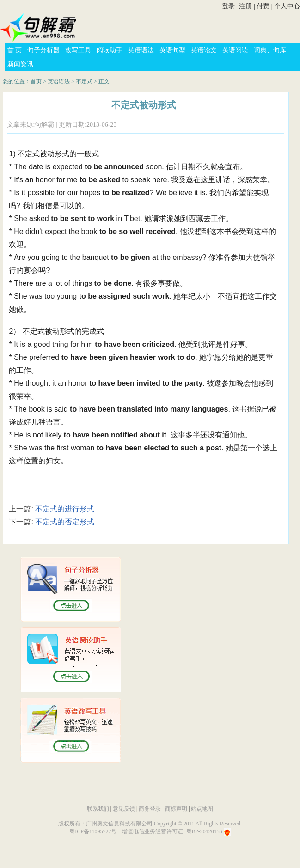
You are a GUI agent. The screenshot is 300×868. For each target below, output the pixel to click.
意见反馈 (124, 809)
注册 (245, 6)
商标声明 (176, 809)
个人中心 (287, 6)
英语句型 (172, 50)
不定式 (84, 81)
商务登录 (150, 809)
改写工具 (78, 50)
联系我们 (98, 809)
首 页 (15, 50)
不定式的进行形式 (65, 509)
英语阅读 (235, 50)
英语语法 (141, 50)
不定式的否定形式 (65, 522)
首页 (36, 81)
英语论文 (204, 50)
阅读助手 (110, 50)
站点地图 (202, 809)
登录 (228, 6)
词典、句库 (270, 50)
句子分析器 (43, 50)
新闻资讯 (20, 64)
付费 (263, 6)
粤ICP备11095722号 (93, 831)
